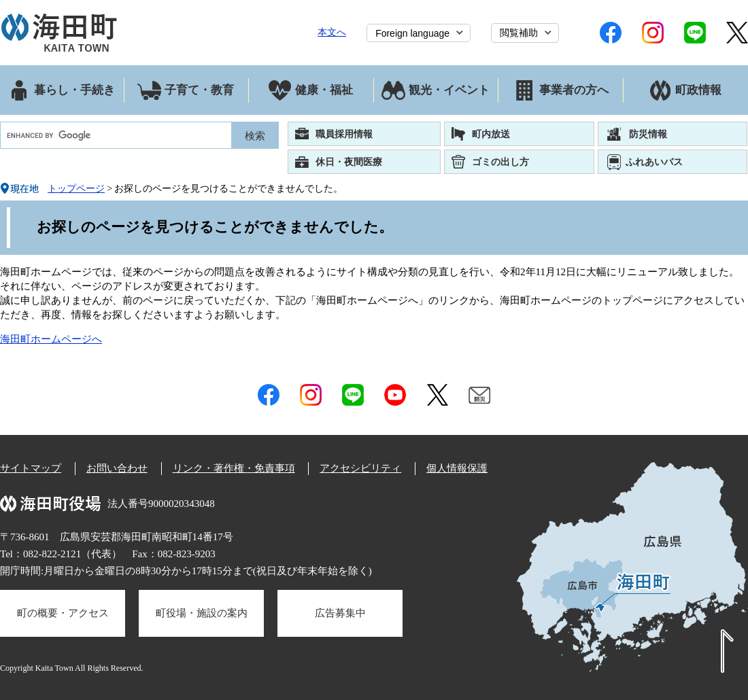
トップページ (76, 189)
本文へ (332, 32)
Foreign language (412, 33)
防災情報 (648, 134)
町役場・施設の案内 (202, 613)
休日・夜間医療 (349, 162)
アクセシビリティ (360, 468)
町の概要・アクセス (63, 613)
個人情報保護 (457, 468)
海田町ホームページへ (51, 339)
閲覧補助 (519, 33)
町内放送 (491, 134)
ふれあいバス (654, 162)
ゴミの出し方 (500, 162)
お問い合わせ (117, 468)
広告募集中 (340, 613)
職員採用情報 (344, 134)
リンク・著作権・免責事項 (234, 468)
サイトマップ (31, 468)
